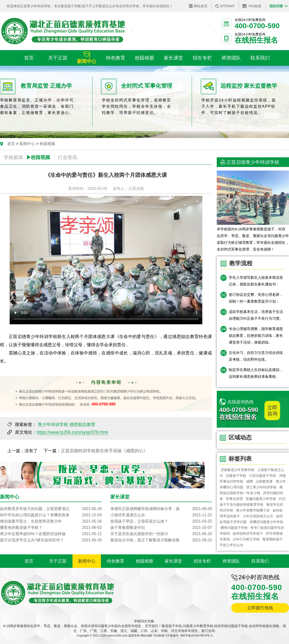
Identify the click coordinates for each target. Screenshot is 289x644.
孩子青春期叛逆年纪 (161, 528)
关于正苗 (58, 561)
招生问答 (276, 6)
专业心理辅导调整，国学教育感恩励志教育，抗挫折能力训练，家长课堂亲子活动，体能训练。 (256, 335)
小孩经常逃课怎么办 (161, 515)
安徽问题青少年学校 (261, 499)
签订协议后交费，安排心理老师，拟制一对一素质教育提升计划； (256, 298)
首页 (11, 144)
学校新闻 (13, 157)
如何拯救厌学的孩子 (248, 533)
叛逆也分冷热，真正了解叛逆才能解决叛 (161, 540)
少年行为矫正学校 (246, 539)
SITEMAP (227, 6)
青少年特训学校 (53, 425)
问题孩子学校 (236, 476)
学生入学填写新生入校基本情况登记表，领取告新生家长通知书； (256, 281)
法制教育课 (264, 481)
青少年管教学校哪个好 (253, 510)
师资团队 (231, 561)
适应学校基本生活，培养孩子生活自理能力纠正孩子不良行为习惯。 (256, 315)
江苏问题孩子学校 (263, 476)
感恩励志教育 (82, 425)
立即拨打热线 (260, 608)
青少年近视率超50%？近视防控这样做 (51, 534)
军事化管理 (234, 499)
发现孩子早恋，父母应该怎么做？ (161, 521)
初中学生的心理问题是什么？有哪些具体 (51, 515)
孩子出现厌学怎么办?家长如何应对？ (51, 540)
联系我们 (260, 561)
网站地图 (146, 636)
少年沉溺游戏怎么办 (258, 516)
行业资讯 (67, 157)
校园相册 (144, 561)
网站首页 (201, 6)
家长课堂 (173, 561)
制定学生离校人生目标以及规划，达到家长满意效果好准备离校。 (256, 373)
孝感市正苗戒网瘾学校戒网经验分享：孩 (161, 509)
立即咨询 (272, 411)
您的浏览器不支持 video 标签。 (106, 260)
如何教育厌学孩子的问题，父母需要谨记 (51, 509)
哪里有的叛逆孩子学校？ (51, 528)
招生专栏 (202, 561)
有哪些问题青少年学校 (266, 522)
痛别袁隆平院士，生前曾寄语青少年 (51, 521)
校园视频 (47, 144)
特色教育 (116, 561)
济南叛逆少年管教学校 (237, 470)
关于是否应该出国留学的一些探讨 (161, 534)
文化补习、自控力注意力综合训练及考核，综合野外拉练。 (256, 356)
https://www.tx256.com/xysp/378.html (72, 432)
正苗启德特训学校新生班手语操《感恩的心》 (104, 451)
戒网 (250, 481)
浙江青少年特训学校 (261, 487)
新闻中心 (27, 144)
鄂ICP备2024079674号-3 (196, 636)
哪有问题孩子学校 (234, 528)
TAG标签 (255, 6)
